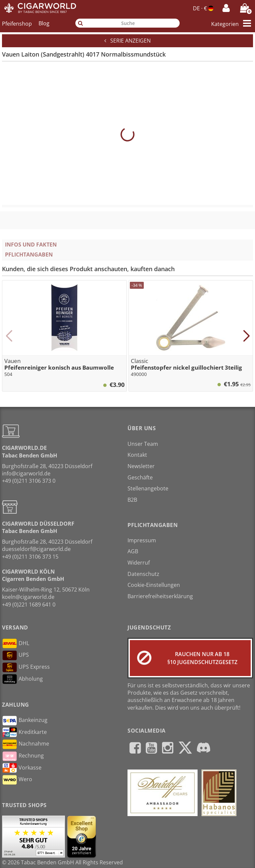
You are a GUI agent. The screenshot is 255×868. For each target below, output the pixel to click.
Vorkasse (22, 768)
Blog (44, 23)
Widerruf (139, 563)
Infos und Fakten (31, 245)
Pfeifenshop (17, 23)
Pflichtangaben (29, 255)
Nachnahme (26, 744)
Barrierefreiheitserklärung (160, 596)
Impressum (142, 540)
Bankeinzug (25, 721)
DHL (16, 643)
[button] (9, 336)
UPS (15, 655)
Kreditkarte (24, 732)
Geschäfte (140, 477)
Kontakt (137, 455)
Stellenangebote (148, 488)
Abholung (22, 679)
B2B (132, 500)
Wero (17, 780)
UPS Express (26, 667)
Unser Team (143, 444)
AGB (133, 551)
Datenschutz (143, 574)
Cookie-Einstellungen (154, 585)
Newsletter (141, 466)
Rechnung (23, 756)
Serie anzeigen (127, 41)
